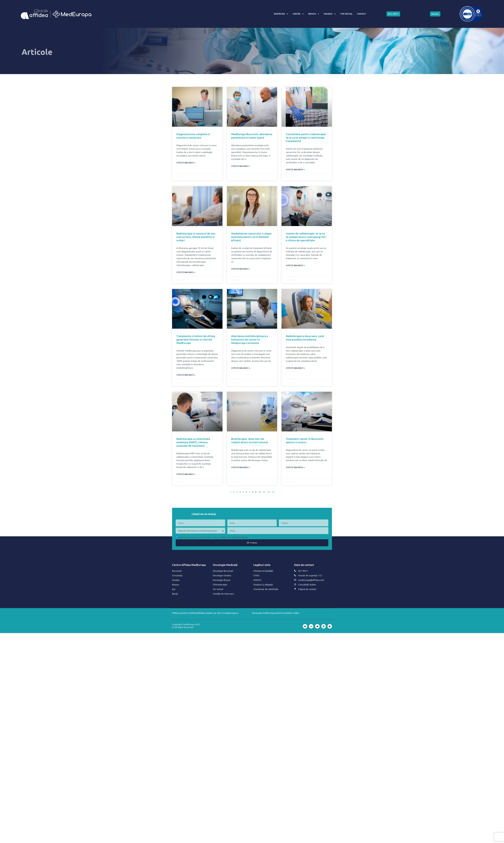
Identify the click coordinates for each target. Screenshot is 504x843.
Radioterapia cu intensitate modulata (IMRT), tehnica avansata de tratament (193, 442)
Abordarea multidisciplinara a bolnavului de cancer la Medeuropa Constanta (250, 339)
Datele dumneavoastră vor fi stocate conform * (213, 537)
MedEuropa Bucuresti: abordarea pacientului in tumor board (252, 136)
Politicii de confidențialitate (234, 537)
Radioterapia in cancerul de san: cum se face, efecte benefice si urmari (196, 237)
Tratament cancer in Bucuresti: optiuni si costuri (305, 440)
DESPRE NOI (281, 14)
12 (268, 492)
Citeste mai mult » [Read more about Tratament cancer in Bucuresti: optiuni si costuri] (295, 467)
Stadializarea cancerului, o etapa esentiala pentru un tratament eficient (251, 237)
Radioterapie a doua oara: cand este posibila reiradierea (305, 338)
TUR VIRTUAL (346, 14)
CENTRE (298, 14)
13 (273, 492)
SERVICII (314, 14)
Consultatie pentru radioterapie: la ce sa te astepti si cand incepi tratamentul (306, 138)
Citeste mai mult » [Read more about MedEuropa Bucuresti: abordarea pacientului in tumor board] (241, 166)
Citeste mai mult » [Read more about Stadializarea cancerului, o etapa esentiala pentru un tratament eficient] (241, 269)
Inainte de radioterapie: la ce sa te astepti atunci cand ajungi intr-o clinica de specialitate (306, 237)
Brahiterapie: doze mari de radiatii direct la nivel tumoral (250, 440)
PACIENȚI (330, 14)
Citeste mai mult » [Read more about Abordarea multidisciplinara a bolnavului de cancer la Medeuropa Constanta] (241, 368)
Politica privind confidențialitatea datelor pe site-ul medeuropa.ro (205, 613)
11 (264, 492)
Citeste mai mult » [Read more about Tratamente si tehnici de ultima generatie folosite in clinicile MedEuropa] (186, 375)
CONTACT (361, 14)
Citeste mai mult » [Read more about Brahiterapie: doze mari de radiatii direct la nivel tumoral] (241, 467)
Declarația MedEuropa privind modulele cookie (276, 613)
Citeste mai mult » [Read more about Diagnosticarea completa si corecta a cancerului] (186, 163)
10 (260, 492)
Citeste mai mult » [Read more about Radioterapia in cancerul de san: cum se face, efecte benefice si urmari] (186, 272)
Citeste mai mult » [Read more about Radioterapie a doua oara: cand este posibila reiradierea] (295, 368)
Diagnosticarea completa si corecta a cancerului (193, 136)
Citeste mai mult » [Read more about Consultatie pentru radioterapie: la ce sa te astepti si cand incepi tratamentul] (295, 169)
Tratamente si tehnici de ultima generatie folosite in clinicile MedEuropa (196, 339)
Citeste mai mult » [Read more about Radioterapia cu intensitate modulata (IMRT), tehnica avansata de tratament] (186, 474)
